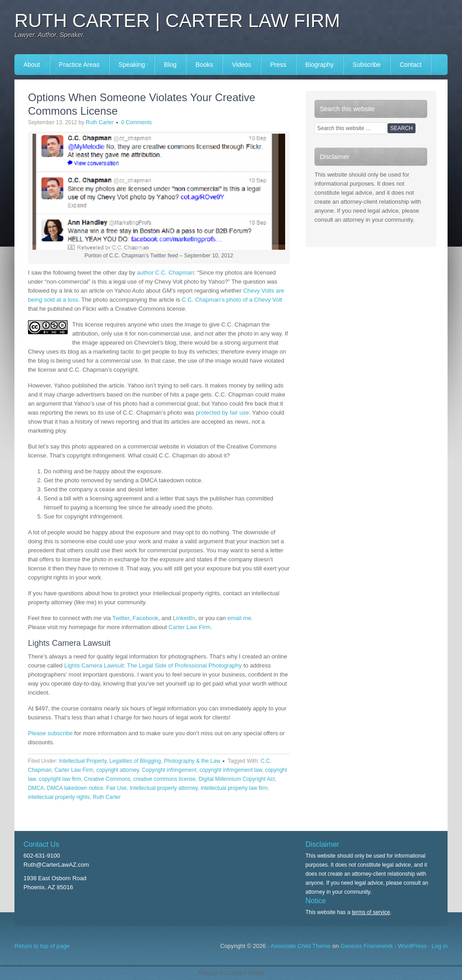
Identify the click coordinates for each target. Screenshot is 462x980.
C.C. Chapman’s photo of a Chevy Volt (232, 300)
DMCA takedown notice (75, 788)
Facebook (146, 618)
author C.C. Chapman (165, 273)
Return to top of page (42, 946)
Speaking (132, 65)
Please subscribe (50, 733)
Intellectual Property (83, 761)
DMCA (36, 788)
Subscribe (367, 65)
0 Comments (136, 122)
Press (278, 65)
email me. (240, 618)
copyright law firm (60, 779)
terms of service (371, 912)
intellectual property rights (59, 797)
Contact (411, 65)
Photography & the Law (192, 761)
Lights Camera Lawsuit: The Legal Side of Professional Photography (153, 665)
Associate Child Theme (300, 946)
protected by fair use (222, 413)
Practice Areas (79, 65)
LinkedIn (184, 618)
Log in (440, 946)
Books (204, 65)
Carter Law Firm (189, 627)
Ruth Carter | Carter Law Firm (177, 21)
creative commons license (164, 779)
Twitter (121, 618)
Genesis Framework (367, 946)
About (32, 65)
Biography (320, 65)
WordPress (412, 946)
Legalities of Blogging (135, 761)
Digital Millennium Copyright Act (237, 779)
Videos (242, 65)
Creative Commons (107, 779)
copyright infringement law (231, 770)
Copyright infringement (169, 770)
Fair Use (116, 788)
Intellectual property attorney (164, 788)
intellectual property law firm (234, 788)
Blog (170, 65)
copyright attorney (118, 770)
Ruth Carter (100, 122)
